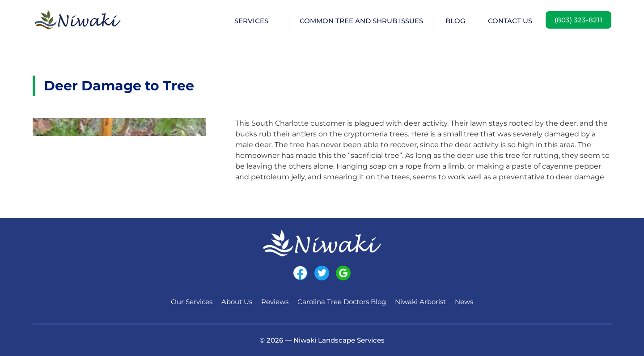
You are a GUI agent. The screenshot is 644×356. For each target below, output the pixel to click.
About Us (237, 302)
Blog (455, 21)
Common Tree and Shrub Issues (361, 21)
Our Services (192, 302)
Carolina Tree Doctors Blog (342, 302)
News (464, 302)
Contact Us (510, 21)
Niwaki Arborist (420, 302)
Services (251, 21)
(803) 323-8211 (578, 20)
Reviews (275, 302)
